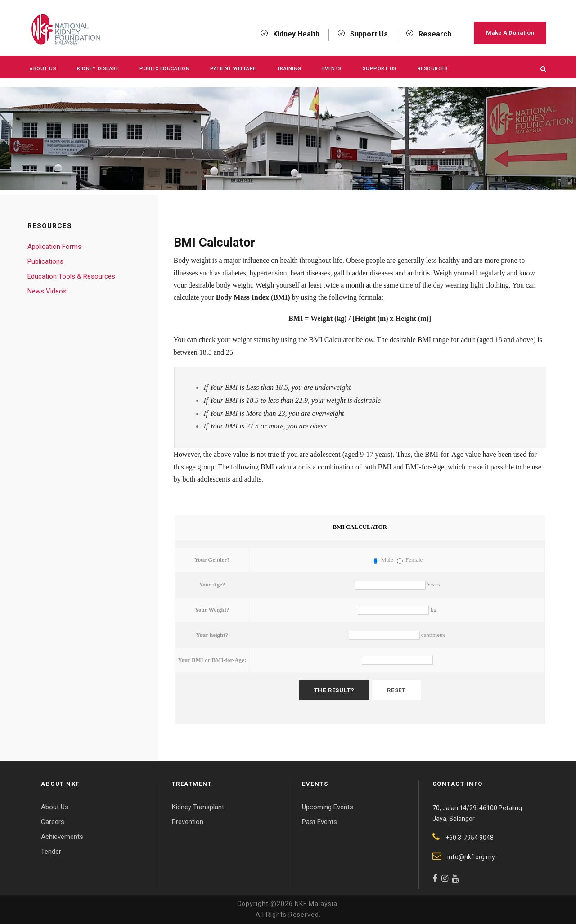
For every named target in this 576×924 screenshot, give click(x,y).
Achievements (62, 837)
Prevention (188, 822)
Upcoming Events (328, 807)
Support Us (380, 69)
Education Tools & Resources (71, 276)
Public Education (164, 69)
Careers (53, 822)
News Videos (47, 291)
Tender (51, 852)
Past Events (319, 822)
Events (332, 69)
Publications (45, 261)
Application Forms (54, 247)
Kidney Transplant (198, 807)
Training (289, 69)
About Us (43, 69)
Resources (433, 69)
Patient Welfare (233, 69)
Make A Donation (510, 33)
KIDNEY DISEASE (98, 69)
